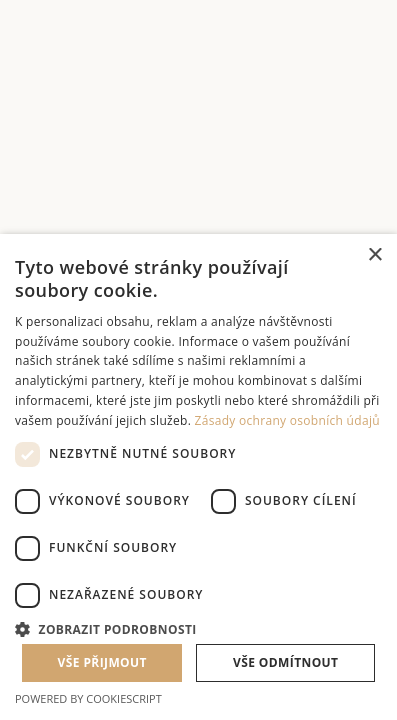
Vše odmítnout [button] (285, 662)
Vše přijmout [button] (102, 662)
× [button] (374, 255)
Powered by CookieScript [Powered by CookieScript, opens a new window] (88, 698)
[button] (198, 627)
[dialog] (198, 477)
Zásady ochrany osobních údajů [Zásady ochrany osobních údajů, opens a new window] (287, 420)
